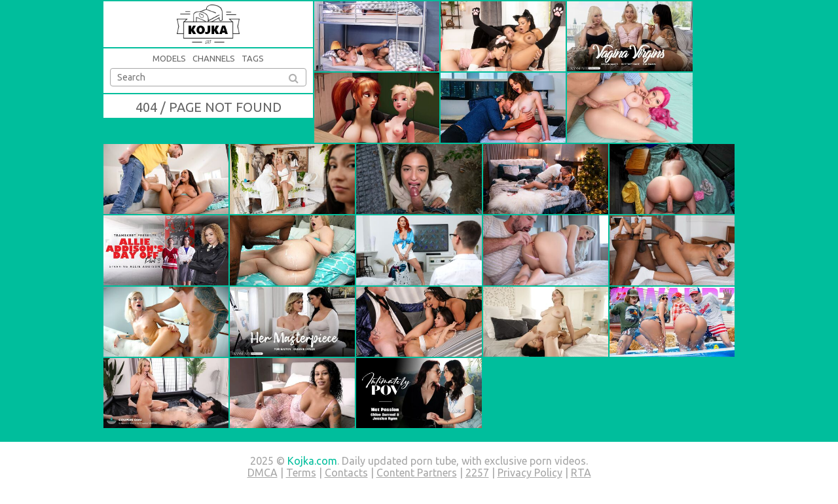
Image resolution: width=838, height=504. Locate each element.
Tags (253, 58)
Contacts (346, 473)
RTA (581, 473)
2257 (477, 473)
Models (169, 58)
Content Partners (417, 473)
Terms (301, 473)
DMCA (263, 473)
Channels (214, 58)
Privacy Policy (530, 473)
